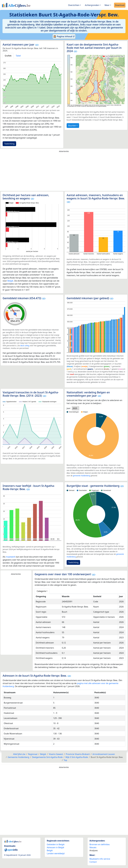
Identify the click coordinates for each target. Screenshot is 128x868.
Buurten (72, 126)
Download (120, 5)
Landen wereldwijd (56, 853)
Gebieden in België (56, 844)
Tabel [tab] (18, 56)
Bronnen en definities (100, 844)
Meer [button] (107, 5)
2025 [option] (75, 408)
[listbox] (75, 408)
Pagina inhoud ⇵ (64, 36)
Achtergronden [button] (92, 5)
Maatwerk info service (100, 859)
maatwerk (11, 557)
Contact (93, 862)
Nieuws (93, 847)
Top (65, 760)
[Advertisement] (64, 172)
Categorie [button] (41, 591)
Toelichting (9, 144)
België (10, 281)
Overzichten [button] (74, 5)
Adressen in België (55, 847)
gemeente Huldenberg (81, 476)
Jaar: (69, 408)
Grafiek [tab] (8, 56)
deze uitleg (25, 346)
